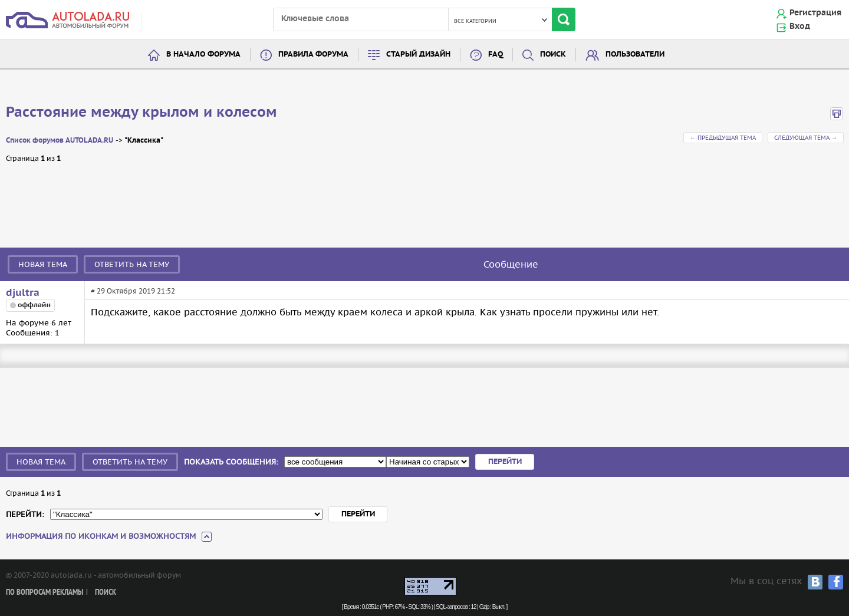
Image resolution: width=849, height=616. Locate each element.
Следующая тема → (806, 138)
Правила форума (313, 55)
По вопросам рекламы (45, 593)
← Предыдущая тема (723, 138)
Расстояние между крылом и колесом (141, 113)
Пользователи (635, 55)
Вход (800, 27)
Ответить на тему (132, 264)
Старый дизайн (418, 55)
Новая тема (43, 264)
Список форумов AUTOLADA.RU (60, 141)
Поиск (553, 55)
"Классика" (144, 141)
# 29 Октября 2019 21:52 (133, 291)
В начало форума (203, 55)
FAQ (496, 55)
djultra (23, 293)
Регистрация (815, 13)
